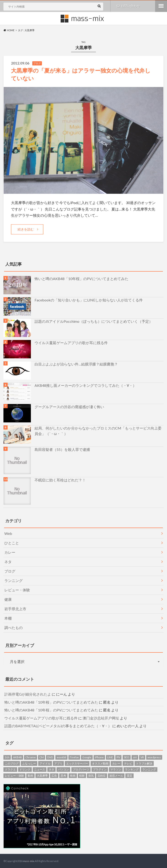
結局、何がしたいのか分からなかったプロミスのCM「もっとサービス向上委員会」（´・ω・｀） (98, 431)
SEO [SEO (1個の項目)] (127, 757)
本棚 (8, 618)
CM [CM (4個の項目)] (42, 757)
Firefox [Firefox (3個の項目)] (74, 757)
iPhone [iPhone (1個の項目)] (99, 757)
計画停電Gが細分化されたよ (28, 694)
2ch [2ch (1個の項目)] (7, 757)
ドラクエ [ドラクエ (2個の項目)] (10, 769)
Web (8, 533)
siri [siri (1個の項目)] (135, 757)
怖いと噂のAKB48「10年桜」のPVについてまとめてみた (81, 278)
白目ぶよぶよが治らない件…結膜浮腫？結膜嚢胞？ (76, 364)
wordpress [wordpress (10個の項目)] (154, 757)
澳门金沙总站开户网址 (101, 718)
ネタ (8, 561)
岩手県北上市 (15, 608)
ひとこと (12, 543)
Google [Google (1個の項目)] (87, 757)
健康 (8, 599)
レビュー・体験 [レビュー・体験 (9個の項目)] (14, 775)
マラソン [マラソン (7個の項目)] (116, 769)
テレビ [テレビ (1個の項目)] (128, 763)
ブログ (10, 571)
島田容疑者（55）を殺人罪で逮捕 (62, 449)
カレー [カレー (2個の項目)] (116, 763)
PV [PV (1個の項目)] (118, 757)
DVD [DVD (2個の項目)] (50, 757)
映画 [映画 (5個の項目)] (73, 775)
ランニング (13, 580)
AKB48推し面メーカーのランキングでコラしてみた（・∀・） (85, 385)
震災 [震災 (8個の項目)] (129, 775)
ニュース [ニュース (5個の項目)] (40, 769)
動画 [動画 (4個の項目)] (30, 775)
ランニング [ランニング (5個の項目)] (149, 769)
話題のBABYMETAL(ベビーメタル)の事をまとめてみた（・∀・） (58, 726)
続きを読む (26, 229)
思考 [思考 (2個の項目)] (63, 775)
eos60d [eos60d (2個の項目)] (61, 757)
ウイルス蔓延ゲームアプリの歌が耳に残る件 (71, 342)
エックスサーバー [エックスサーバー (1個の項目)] (77, 763)
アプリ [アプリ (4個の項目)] (58, 763)
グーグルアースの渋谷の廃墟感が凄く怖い (69, 406)
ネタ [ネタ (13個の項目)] (51, 769)
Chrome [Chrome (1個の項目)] (31, 757)
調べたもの (13, 627)
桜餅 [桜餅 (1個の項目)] (82, 775)
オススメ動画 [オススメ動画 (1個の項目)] (100, 763)
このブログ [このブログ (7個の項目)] (12, 763)
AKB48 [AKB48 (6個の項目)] (17, 757)
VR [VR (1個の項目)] (142, 757)
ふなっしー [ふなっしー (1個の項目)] (29, 763)
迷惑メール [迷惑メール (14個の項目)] (116, 775)
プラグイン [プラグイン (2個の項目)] (100, 769)
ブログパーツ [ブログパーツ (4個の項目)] (81, 769)
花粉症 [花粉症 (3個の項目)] (102, 775)
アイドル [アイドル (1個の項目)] (45, 763)
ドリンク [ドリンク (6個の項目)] (25, 769)
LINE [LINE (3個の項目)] (110, 757)
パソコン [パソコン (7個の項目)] (63, 769)
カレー (10, 552)
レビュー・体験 (17, 590)
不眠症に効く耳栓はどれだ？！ (60, 480)
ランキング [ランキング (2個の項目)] (132, 769)
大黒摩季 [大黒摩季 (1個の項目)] (42, 775)
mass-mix (29, 861)
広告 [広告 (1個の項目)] (54, 775)
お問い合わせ (128, 6)
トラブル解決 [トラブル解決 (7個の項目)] (144, 763)
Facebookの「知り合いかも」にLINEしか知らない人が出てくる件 (89, 300)
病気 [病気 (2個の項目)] (91, 775)
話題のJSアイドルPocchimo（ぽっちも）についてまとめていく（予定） (94, 321)
